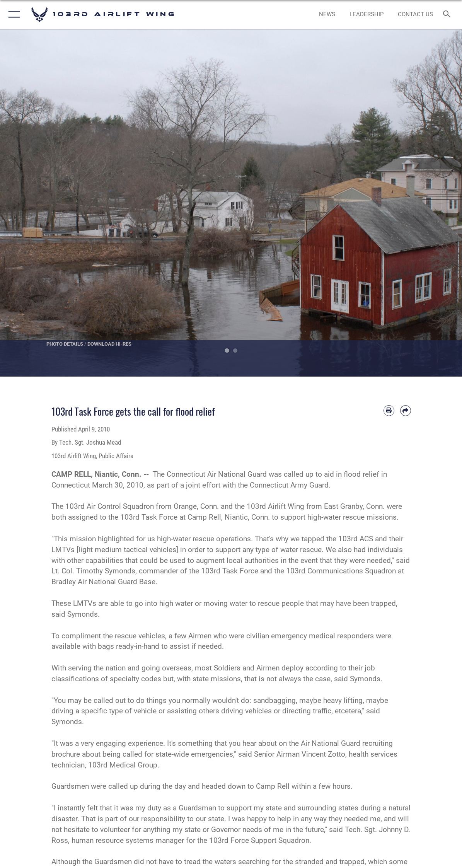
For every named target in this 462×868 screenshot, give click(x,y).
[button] (13, 14)
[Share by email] (406, 411)
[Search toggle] (448, 14)
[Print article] (389, 411)
